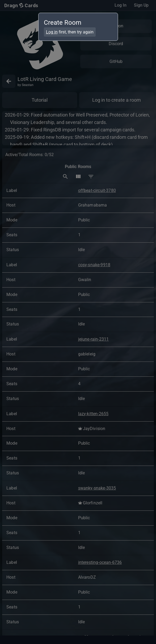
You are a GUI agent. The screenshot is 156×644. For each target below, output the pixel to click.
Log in (52, 32)
